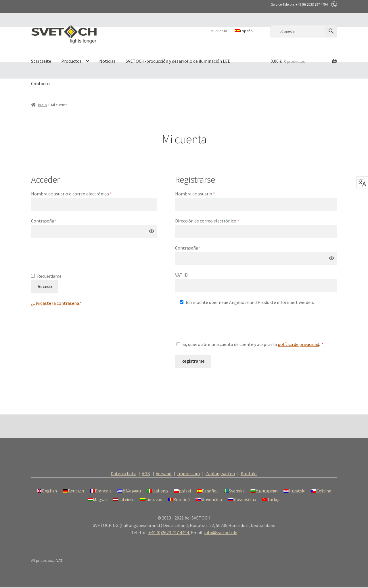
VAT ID (182, 275)
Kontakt (249, 473)
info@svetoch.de (221, 532)
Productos (71, 61)
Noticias (107, 61)
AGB (146, 473)
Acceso (45, 286)
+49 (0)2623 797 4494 (169, 532)
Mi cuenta (219, 31)
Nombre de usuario (195, 194)
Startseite (41, 61)
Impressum (189, 473)
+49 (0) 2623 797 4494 (312, 4)
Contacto (40, 83)
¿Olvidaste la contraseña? (56, 303)
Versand (164, 473)
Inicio (42, 105)
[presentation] (75, 258)
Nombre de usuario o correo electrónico (71, 194)
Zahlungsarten (220, 473)
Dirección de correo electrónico (207, 221)
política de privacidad (298, 344)
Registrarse (193, 361)
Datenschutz (123, 473)
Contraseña (44, 221)
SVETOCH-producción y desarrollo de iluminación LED (178, 61)
